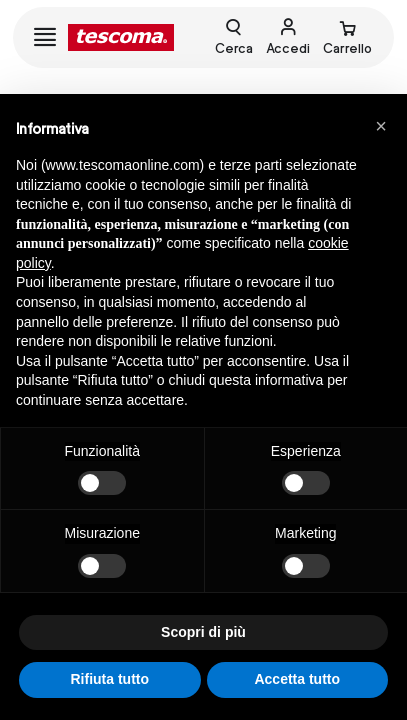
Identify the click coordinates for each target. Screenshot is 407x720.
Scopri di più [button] (203, 632)
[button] (381, 126)
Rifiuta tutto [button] (109, 679)
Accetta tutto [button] (297, 679)
